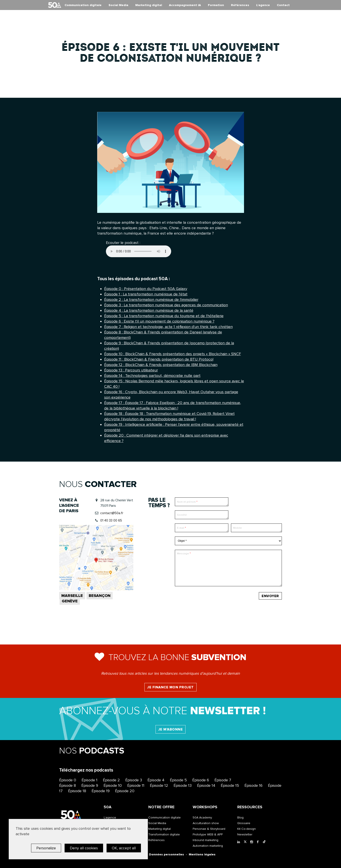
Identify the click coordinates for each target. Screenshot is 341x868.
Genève (70, 601)
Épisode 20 (125, 791)
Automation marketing (208, 846)
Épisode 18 (77, 791)
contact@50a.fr (112, 513)
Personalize (46, 848)
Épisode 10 (113, 785)
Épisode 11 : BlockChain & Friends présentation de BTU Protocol (159, 359)
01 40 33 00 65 (111, 520)
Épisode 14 (206, 785)
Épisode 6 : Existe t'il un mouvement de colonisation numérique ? (159, 321)
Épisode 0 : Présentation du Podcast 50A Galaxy (146, 289)
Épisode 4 (156, 780)
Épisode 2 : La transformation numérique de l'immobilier (151, 300)
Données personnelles (166, 854)
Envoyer (270, 596)
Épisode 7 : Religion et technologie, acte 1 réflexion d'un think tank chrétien (168, 327)
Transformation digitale (164, 834)
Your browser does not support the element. (139, 251)
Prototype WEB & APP (208, 834)
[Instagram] (252, 842)
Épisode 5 (178, 780)
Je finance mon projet (170, 687)
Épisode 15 (230, 785)
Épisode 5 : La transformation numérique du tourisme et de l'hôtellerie (164, 316)
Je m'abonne (171, 729)
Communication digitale (83, 5)
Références (240, 5)
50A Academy (202, 817)
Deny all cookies (84, 848)
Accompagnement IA (185, 5)
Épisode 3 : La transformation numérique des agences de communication (166, 305)
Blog (240, 817)
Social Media (118, 5)
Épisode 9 (90, 785)
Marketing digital (149, 5)
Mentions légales (202, 854)
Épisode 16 (253, 785)
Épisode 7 (223, 780)
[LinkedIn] (239, 842)
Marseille (72, 596)
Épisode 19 (101, 791)
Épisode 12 (159, 785)
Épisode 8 (68, 785)
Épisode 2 (111, 780)
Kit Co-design (247, 829)
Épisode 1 (89, 780)
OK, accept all (124, 848)
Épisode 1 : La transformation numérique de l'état (146, 294)
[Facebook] (259, 842)
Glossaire (244, 823)
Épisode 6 (201, 780)
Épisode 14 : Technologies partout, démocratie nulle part (152, 376)
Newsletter (245, 834)
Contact (283, 5)
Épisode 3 (134, 780)
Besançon (100, 596)
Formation (216, 5)
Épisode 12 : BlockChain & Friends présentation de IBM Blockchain (161, 365)
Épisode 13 (183, 785)
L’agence (263, 5)
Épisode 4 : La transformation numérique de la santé (149, 310)
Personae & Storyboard (209, 829)
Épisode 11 (136, 785)
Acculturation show (206, 823)
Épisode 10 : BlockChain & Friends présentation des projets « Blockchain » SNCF (173, 354)
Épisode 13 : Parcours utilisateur (131, 370)
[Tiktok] (265, 842)
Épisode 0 (68, 780)
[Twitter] (246, 842)
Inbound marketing (206, 840)
